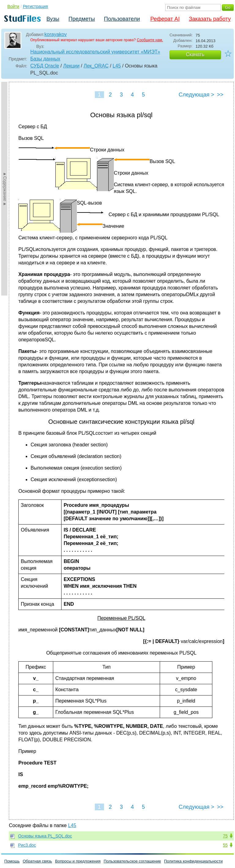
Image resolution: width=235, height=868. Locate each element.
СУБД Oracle (45, 66)
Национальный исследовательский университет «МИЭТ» (95, 52)
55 (225, 845)
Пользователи (122, 19)
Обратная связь (37, 861)
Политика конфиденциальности (193, 861)
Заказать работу (210, 19)
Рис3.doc (27, 845)
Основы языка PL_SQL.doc (45, 836)
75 (225, 836)
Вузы (53, 19)
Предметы (82, 19)
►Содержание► (5, 189)
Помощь (12, 861)
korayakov (56, 34)
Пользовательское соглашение (132, 861)
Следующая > (196, 95)
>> (220, 95)
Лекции (71, 66)
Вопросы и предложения (78, 861)
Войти (13, 6)
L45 (117, 66)
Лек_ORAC (96, 66)
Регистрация (35, 6)
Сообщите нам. (150, 40)
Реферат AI (165, 19)
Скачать (195, 54)
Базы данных (45, 59)
